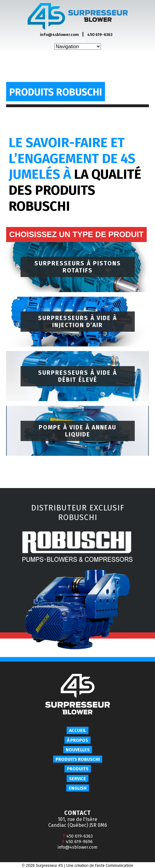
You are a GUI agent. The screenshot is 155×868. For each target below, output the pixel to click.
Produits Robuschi (78, 759)
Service (77, 779)
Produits (78, 769)
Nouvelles (78, 750)
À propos (77, 740)
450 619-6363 (100, 35)
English (79, 40)
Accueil (77, 731)
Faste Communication (114, 865)
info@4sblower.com (59, 35)
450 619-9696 (77, 842)
